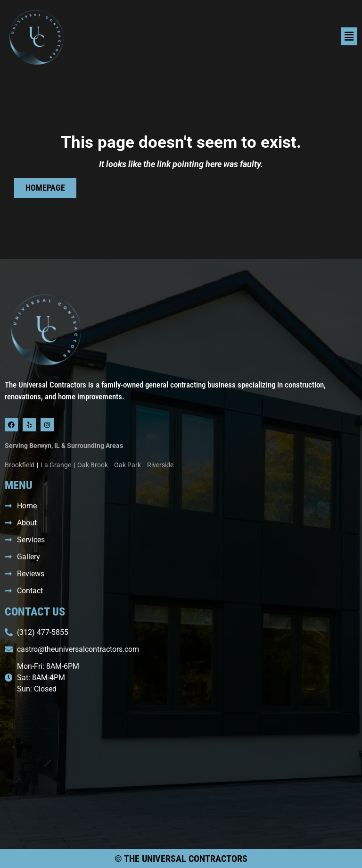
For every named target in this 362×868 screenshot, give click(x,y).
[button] (271, 36)
